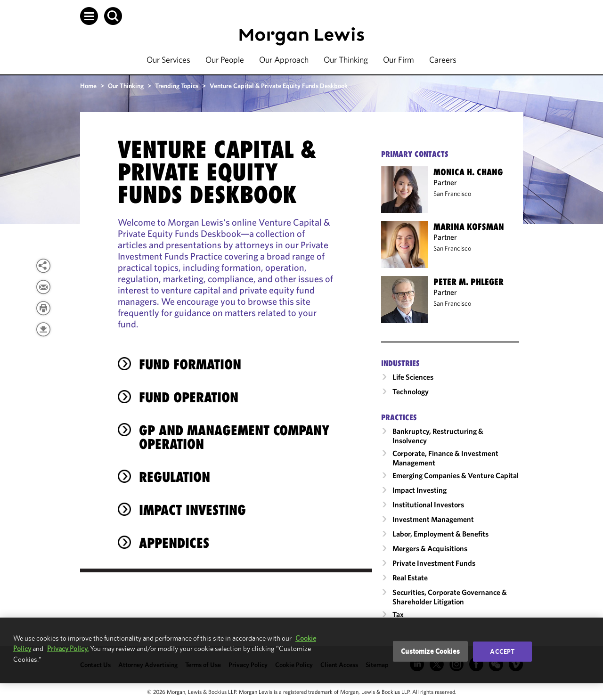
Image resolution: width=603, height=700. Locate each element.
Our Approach (284, 60)
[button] (89, 16)
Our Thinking (346, 60)
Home (88, 86)
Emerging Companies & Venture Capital (456, 475)
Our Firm (399, 60)
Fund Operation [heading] (189, 397)
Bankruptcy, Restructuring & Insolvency (438, 436)
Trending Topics (177, 86)
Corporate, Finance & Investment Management (445, 458)
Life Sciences (413, 377)
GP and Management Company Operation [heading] (234, 437)
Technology (411, 391)
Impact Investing (420, 490)
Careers (443, 60)
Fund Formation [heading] (190, 364)
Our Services (168, 60)
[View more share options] (43, 266)
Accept (502, 651)
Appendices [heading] (174, 543)
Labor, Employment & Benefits (440, 534)
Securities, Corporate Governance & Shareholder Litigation (450, 597)
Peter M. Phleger (469, 282)
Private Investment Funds (434, 563)
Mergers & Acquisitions (430, 548)
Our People (225, 60)
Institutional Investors (428, 505)
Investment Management (433, 519)
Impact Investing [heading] (192, 510)
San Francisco (452, 194)
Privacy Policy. (68, 648)
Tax (398, 614)
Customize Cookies (430, 651)
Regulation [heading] (175, 477)
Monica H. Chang (468, 172)
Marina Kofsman (469, 227)
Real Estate (410, 578)
